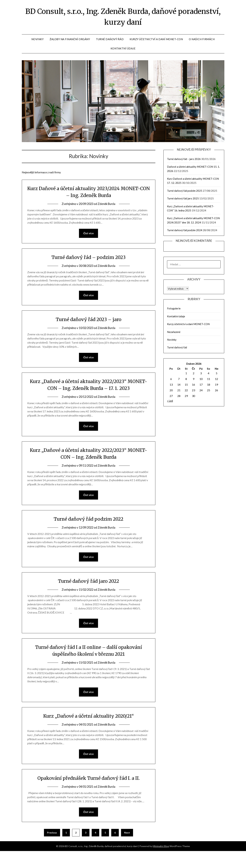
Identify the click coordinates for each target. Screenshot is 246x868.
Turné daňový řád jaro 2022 (89, 594)
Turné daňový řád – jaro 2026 (184, 162)
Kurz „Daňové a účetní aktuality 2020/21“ (88, 731)
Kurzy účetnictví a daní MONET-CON (156, 42)
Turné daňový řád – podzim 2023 (89, 263)
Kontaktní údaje (123, 52)
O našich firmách (202, 42)
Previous (52, 850)
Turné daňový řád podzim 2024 (185, 233)
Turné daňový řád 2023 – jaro (89, 326)
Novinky (38, 42)
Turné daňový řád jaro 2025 (183, 202)
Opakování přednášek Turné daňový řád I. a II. (89, 795)
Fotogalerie (174, 312)
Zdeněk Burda (107, 209)
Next (127, 850)
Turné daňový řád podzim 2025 (185, 194)
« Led (170, 404)
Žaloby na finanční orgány (70, 42)
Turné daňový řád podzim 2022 (89, 530)
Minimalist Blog (161, 863)
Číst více (88, 238)
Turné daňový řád (110, 42)
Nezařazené (174, 335)
